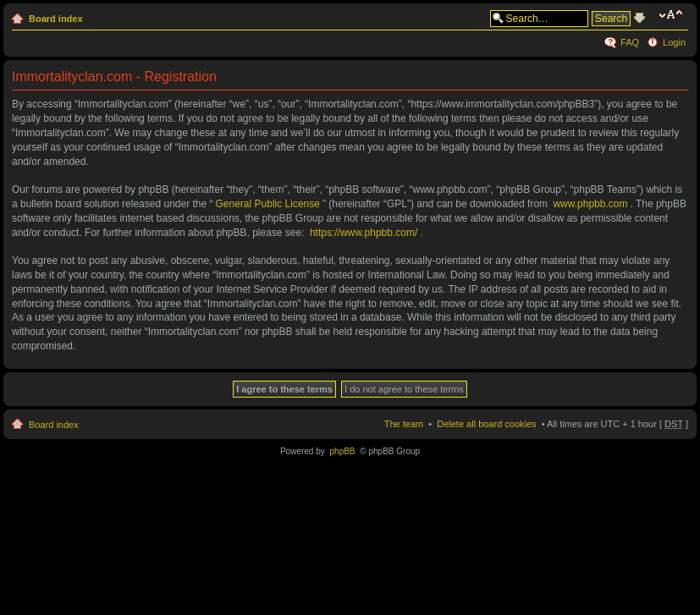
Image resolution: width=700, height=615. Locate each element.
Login (674, 42)
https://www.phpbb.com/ (364, 245)
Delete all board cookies (486, 437)
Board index (56, 19)
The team (404, 437)
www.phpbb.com (590, 217)
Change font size (673, 15)
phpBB (343, 464)
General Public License (268, 217)
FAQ (630, 42)
